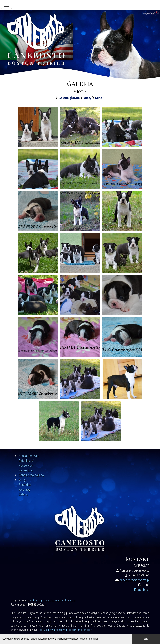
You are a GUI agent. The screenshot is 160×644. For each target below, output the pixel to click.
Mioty (87, 98)
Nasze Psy (26, 465)
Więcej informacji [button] (89, 639)
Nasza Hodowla (29, 456)
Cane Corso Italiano (31, 475)
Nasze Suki (26, 470)
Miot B (100, 98)
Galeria (23, 494)
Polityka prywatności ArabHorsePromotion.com (65, 630)
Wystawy (24, 490)
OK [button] (146, 639)
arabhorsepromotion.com (61, 600)
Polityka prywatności (68, 639)
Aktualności (26, 461)
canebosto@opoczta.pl (134, 580)
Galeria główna (69, 98)
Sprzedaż (25, 485)
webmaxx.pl (37, 600)
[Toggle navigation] (6, 5)
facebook (142, 590)
